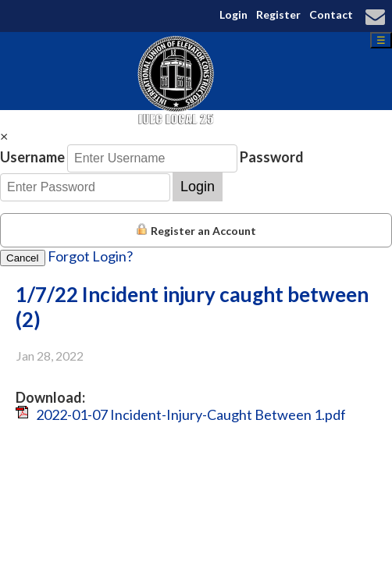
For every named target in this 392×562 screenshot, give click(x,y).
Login (233, 14)
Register (278, 14)
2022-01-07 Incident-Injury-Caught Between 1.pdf (191, 414)
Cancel (23, 258)
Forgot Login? (90, 256)
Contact (331, 14)
